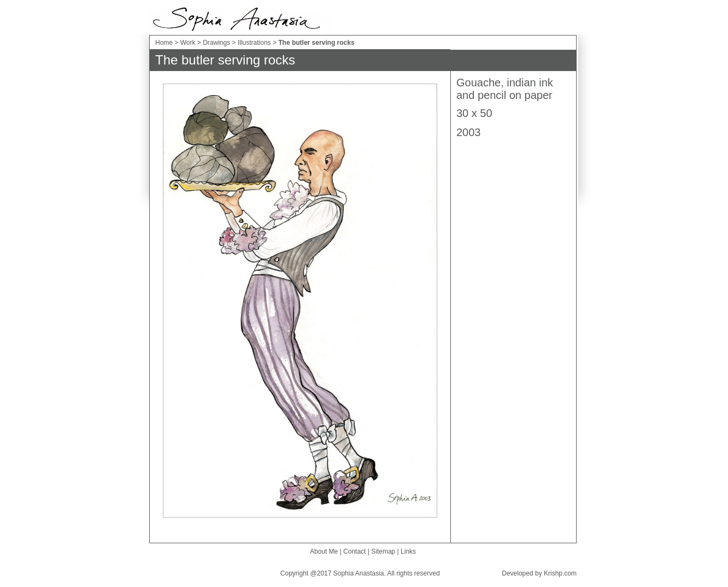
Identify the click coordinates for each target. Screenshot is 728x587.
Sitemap (383, 551)
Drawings (217, 43)
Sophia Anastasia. (360, 573)
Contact (354, 551)
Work (189, 43)
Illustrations (255, 43)
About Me (324, 551)
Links (408, 551)
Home (164, 43)
